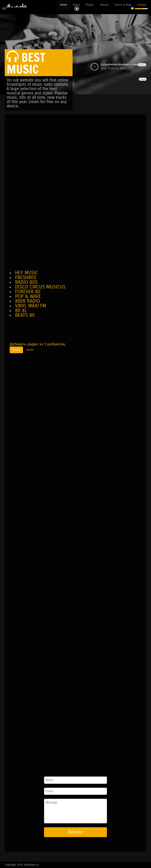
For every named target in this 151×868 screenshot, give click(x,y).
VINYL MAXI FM (31, 306)
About (76, 5)
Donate (75, 832)
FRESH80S (26, 277)
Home (64, 5)
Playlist (90, 5)
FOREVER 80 (28, 292)
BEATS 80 (25, 315)
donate (16, 350)
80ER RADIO (28, 301)
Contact (142, 5)
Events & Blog (123, 5)
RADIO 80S (26, 282)
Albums (104, 5)
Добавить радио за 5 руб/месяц (37, 344)
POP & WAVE (28, 296)
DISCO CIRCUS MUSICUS (40, 287)
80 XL (21, 311)
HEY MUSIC (27, 273)
